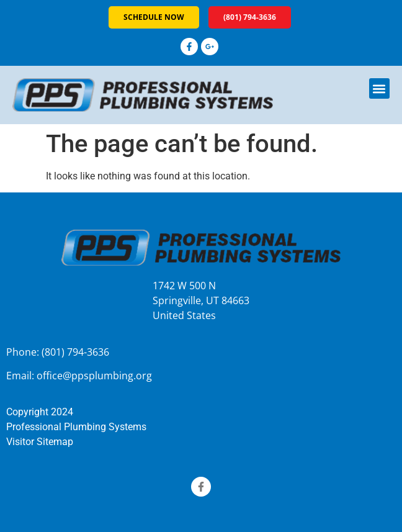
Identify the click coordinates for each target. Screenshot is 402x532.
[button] (379, 88)
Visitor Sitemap (40, 442)
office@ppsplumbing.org (94, 376)
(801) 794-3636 (75, 352)
